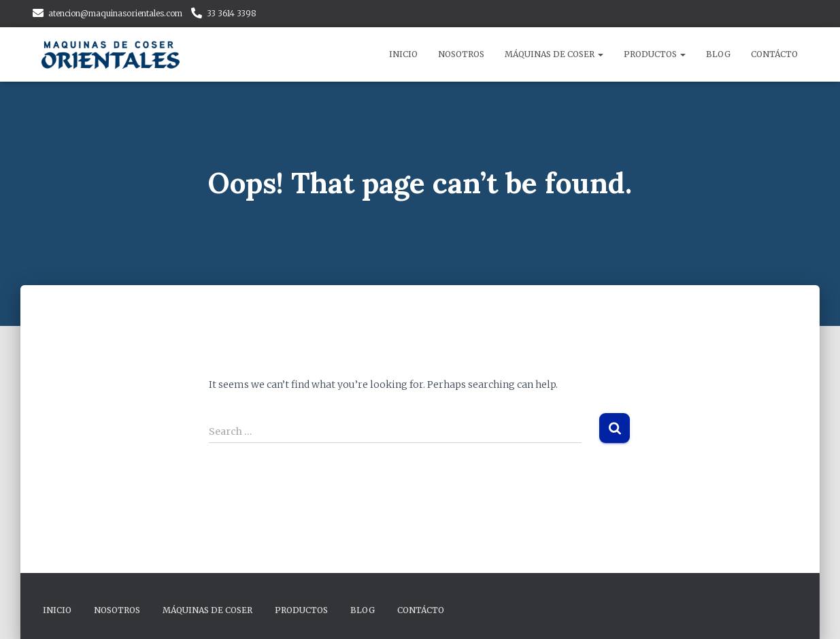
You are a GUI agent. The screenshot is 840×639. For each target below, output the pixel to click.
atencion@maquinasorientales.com (115, 13)
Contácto (774, 54)
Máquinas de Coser (554, 54)
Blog (718, 54)
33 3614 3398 (232, 13)
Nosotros (461, 54)
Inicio (403, 54)
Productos (655, 54)
